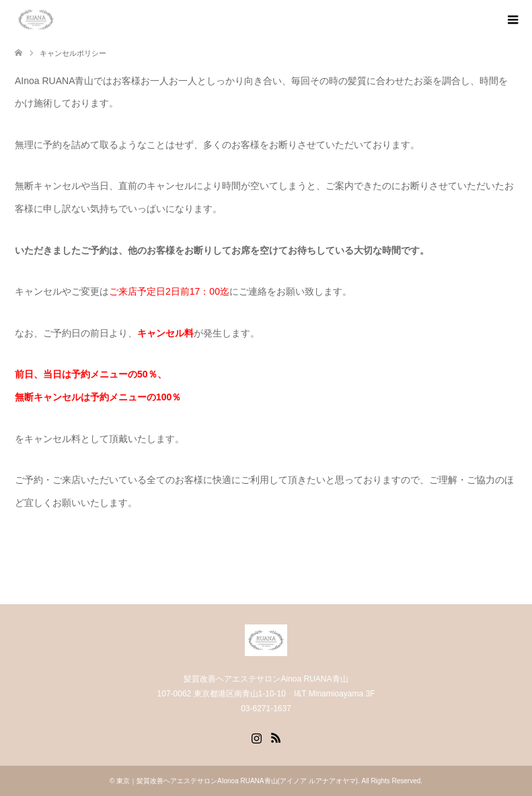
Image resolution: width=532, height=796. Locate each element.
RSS (276, 737)
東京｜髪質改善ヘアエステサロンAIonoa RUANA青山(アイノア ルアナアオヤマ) (237, 781)
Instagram (256, 737)
